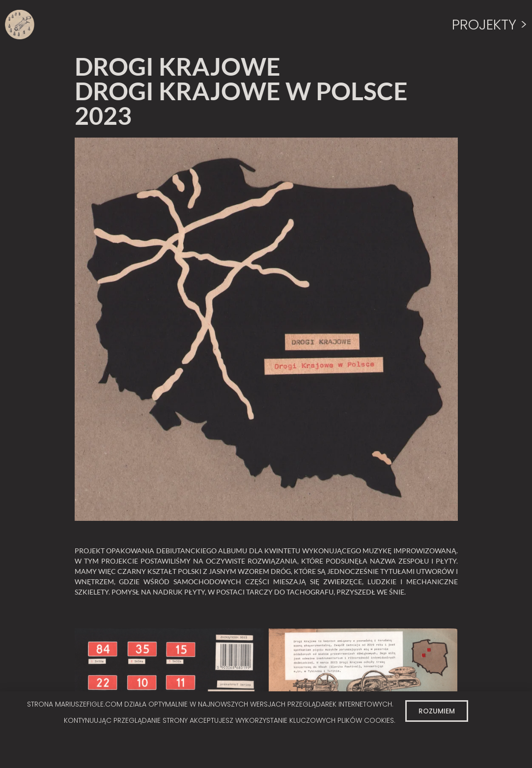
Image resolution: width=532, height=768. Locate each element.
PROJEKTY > (490, 25)
